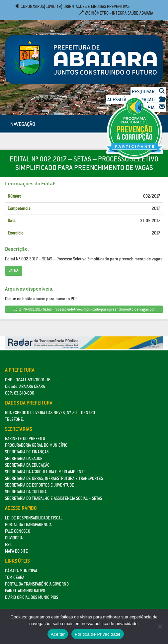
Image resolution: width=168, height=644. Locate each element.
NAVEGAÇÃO (23, 124)
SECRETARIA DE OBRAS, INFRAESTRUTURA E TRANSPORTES (54, 478)
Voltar (14, 271)
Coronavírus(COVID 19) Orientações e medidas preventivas (72, 6)
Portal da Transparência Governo (37, 584)
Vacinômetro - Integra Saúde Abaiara (116, 13)
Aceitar (58, 634)
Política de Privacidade (98, 634)
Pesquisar (148, 92)
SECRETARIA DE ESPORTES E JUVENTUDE (40, 485)
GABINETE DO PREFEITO (25, 439)
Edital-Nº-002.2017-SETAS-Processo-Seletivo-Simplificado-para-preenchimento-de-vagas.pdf (84, 309)
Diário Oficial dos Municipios (32, 597)
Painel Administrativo (25, 591)
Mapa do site (16, 551)
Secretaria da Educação (27, 465)
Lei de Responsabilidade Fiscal (34, 518)
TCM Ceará (15, 577)
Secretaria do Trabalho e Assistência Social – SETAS (53, 498)
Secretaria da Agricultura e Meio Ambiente (45, 472)
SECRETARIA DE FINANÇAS (27, 452)
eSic (9, 545)
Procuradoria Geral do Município (36, 445)
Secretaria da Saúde (24, 459)
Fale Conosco (18, 531)
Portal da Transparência (28, 525)
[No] (160, 626)
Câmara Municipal (21, 571)
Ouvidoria (14, 538)
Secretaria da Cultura (26, 492)
